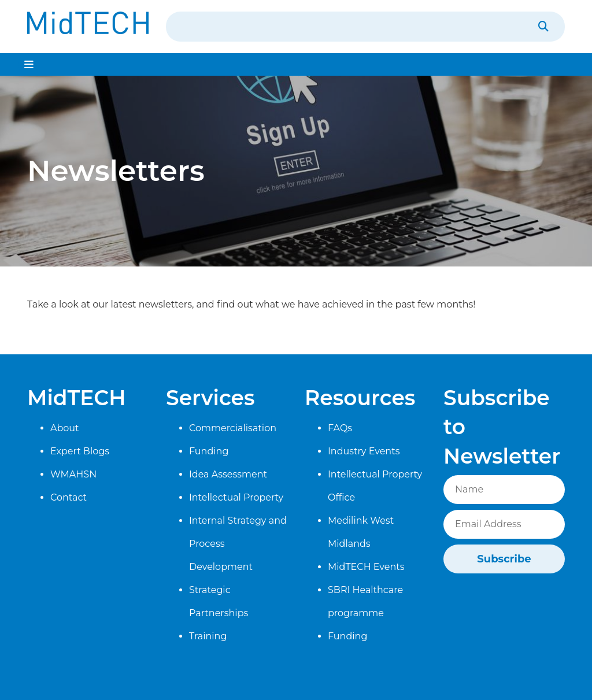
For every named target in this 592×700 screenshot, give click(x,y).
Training (208, 636)
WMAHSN (73, 474)
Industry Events (364, 451)
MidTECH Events (366, 567)
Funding (209, 451)
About (65, 428)
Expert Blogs (80, 451)
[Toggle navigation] (29, 64)
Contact (69, 497)
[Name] (504, 490)
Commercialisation (233, 428)
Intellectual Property (236, 497)
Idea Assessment (228, 474)
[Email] (504, 524)
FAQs (340, 428)
